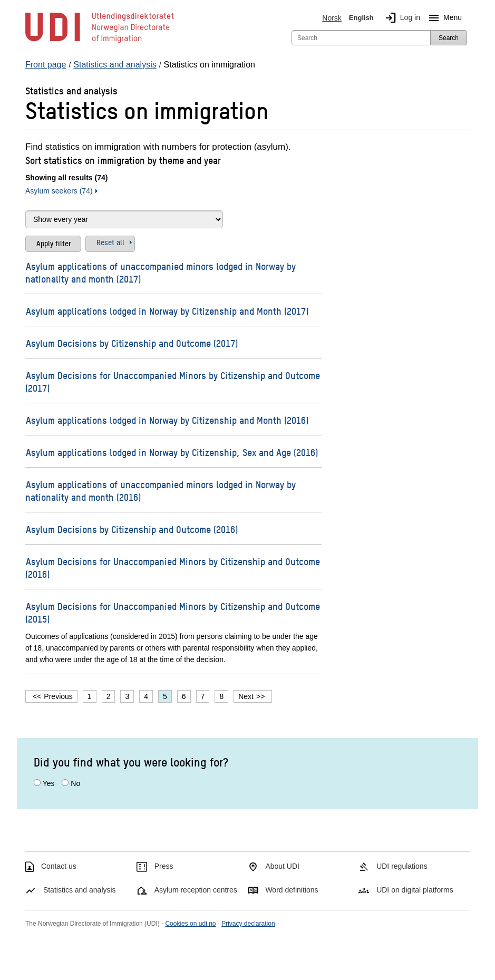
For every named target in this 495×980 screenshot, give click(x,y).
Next (246, 696)
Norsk (332, 18)
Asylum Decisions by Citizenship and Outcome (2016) (132, 529)
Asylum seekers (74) (59, 191)
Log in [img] (401, 18)
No (75, 783)
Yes (49, 783)
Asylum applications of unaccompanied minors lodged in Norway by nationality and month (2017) (161, 272)
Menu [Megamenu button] (443, 18)
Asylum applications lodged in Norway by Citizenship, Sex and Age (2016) (172, 452)
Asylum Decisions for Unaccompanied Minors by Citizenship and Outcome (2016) (173, 567)
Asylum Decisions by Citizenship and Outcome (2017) (132, 343)
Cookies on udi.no (190, 924)
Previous (58, 696)
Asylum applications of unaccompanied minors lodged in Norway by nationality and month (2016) (161, 491)
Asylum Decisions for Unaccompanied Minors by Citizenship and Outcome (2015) (173, 612)
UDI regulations (402, 866)
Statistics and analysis (80, 890)
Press (164, 866)
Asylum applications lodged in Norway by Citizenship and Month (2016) (167, 420)
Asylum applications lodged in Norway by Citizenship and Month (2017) (167, 311)
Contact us (59, 866)
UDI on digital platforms (415, 890)
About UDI (282, 866)
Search (449, 38)
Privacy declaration (248, 924)
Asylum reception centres (196, 890)
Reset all (110, 242)
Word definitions (292, 890)
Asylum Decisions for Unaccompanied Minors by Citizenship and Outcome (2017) (173, 381)
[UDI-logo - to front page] (100, 42)
